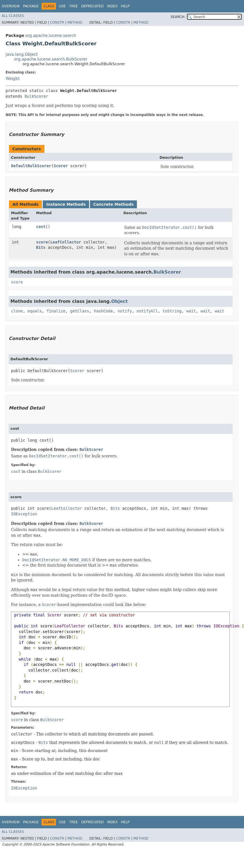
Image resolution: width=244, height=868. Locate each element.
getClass (80, 311)
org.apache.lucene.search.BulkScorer (51, 59)
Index (112, 6)
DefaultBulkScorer (31, 166)
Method (75, 23)
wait (191, 311)
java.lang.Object (22, 54)
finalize (56, 311)
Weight (13, 79)
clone (17, 311)
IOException (24, 514)
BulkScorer (36, 96)
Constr (57, 23)
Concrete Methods (114, 204)
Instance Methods (66, 204)
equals (35, 311)
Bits (41, 247)
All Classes (13, 16)
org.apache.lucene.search (51, 35)
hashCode (103, 311)
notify (125, 311)
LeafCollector (66, 242)
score (42, 242)
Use (62, 6)
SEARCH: (178, 17)
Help (125, 6)
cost (41, 227)
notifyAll (147, 311)
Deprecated (92, 6)
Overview (11, 6)
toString (172, 311)
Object (120, 301)
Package (31, 6)
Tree (74, 6)
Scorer (61, 166)
